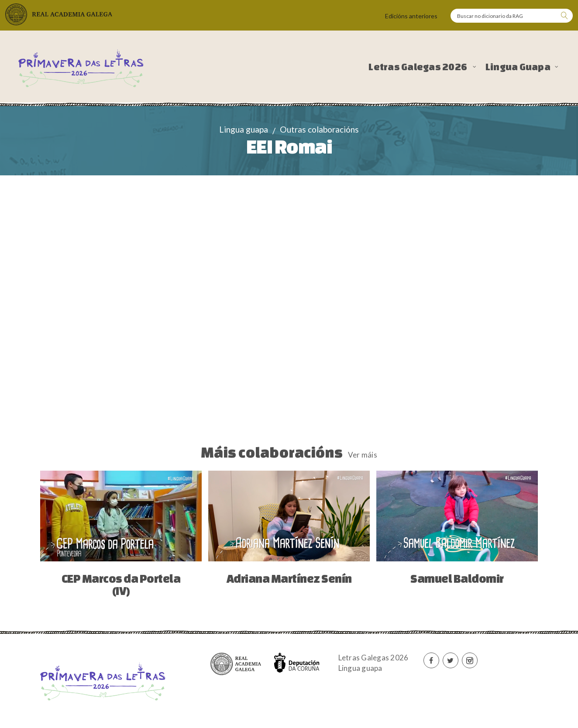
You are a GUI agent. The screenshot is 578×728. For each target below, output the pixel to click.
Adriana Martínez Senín (289, 578)
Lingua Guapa (518, 67)
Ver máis (363, 455)
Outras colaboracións (319, 129)
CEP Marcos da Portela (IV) (121, 584)
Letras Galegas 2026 (418, 67)
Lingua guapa (244, 129)
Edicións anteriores (411, 16)
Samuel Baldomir (457, 578)
